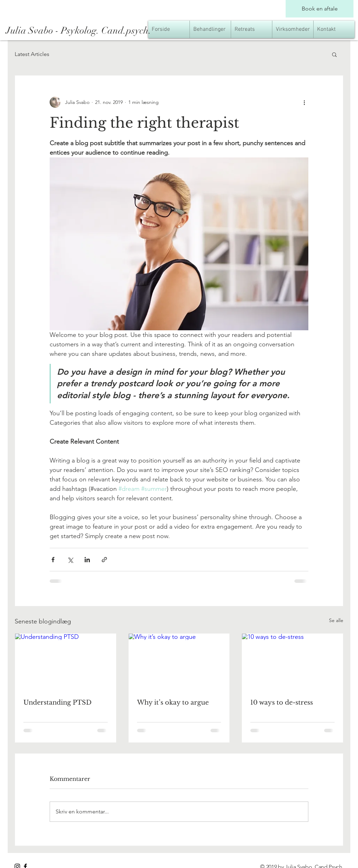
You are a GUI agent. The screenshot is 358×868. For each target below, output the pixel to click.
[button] (334, 54)
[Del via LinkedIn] (87, 560)
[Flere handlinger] (304, 102)
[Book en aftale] (320, 9)
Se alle (336, 620)
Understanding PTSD (58, 703)
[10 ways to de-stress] (292, 662)
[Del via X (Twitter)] (70, 560)
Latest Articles (32, 54)
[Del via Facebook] (53, 560)
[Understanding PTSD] (66, 662)
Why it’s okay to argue (173, 703)
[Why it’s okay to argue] (179, 662)
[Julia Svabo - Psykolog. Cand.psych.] (106, 31)
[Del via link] (104, 560)
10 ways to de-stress (282, 703)
